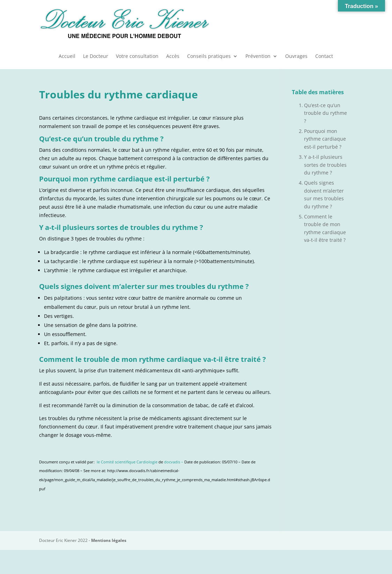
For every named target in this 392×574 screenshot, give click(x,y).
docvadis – (174, 462)
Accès (173, 57)
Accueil (67, 57)
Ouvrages (296, 57)
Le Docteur (96, 57)
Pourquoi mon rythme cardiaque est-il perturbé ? (325, 139)
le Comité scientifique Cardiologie (127, 462)
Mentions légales (109, 540)
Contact (324, 57)
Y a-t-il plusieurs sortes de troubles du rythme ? (325, 165)
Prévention (258, 57)
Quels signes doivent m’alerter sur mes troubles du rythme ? (324, 194)
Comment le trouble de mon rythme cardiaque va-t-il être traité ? (325, 228)
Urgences (317, 23)
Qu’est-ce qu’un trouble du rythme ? (326, 113)
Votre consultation (137, 57)
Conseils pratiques (209, 57)
